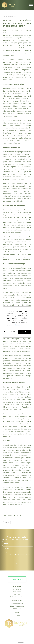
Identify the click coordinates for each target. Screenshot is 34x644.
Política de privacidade (17, 597)
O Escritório (17, 589)
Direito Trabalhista (17, 604)
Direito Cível (17, 609)
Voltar (7, 523)
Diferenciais (17, 592)
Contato (17, 594)
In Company (21, 642)
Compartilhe (18, 579)
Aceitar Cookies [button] (25, 332)
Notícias (17, 615)
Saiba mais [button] (19, 325)
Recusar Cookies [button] (10, 332)
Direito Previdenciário (17, 606)
